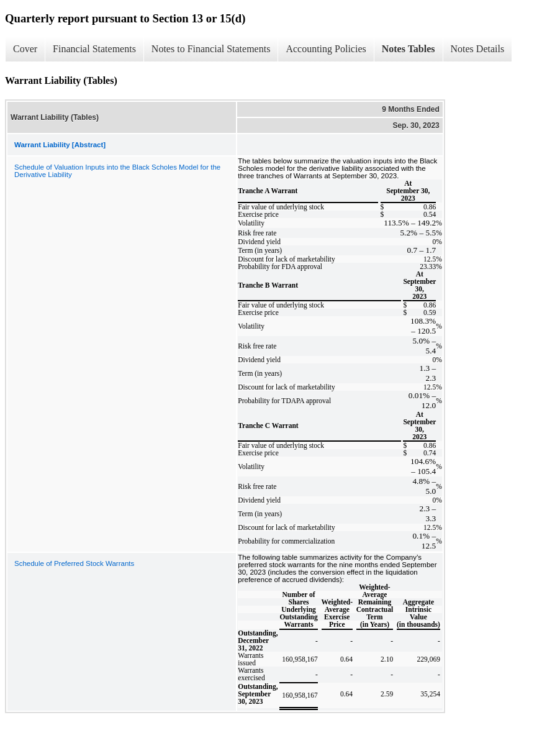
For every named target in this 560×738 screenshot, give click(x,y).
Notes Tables (409, 49)
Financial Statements (94, 49)
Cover (25, 49)
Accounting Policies (326, 49)
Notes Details (478, 49)
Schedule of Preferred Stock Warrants (74, 563)
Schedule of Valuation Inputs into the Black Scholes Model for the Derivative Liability (117, 171)
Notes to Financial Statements (211, 49)
